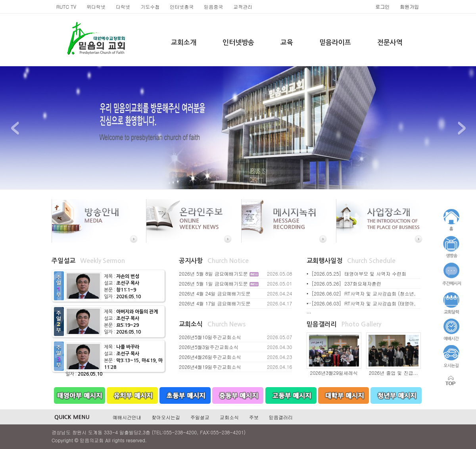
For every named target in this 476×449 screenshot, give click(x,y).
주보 (254, 417)
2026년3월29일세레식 (334, 373)
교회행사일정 (324, 261)
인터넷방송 (238, 43)
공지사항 (191, 261)
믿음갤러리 (321, 324)
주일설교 (63, 261)
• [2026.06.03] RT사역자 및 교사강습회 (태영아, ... (361, 307)
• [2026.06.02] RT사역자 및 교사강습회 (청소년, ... (361, 297)
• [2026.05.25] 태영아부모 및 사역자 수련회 (357, 273)
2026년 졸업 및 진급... (393, 373)
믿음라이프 (335, 43)
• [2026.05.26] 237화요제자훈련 (344, 283)
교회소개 (184, 43)
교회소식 (191, 324)
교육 (287, 43)
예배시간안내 (127, 417)
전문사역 (390, 43)
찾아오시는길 (166, 417)
